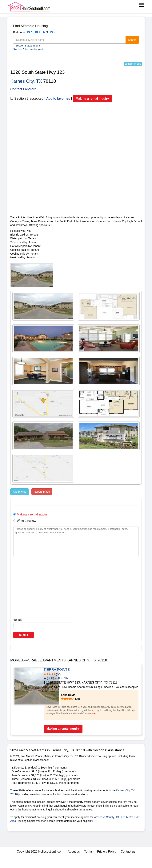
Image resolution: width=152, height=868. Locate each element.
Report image (42, 492)
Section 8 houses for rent (28, 49)
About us (74, 863)
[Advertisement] (76, 189)
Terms (89, 863)
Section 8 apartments (28, 46)
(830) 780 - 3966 (82, 678)
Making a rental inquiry (92, 99)
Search (132, 40)
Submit (24, 635)
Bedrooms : (20, 32)
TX (39, 81)
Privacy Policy (107, 863)
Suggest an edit (133, 64)
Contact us (128, 863)
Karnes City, (23, 81)
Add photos (20, 492)
